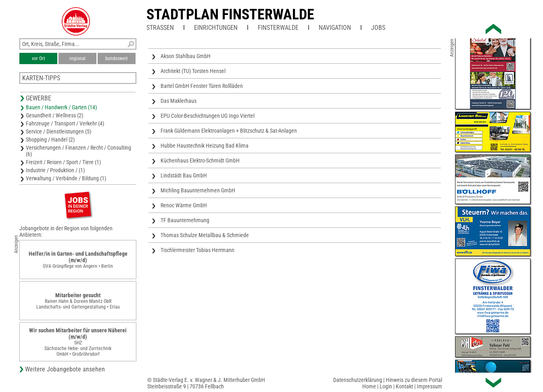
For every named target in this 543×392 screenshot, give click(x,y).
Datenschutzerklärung (358, 380)
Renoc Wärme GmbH (184, 205)
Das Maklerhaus (179, 101)
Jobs (378, 28)
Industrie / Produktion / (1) (55, 170)
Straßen (160, 28)
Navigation (335, 28)
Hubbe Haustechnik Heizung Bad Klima (205, 146)
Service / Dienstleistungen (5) (58, 131)
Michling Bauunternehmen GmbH (198, 190)
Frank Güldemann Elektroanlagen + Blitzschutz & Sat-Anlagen (229, 131)
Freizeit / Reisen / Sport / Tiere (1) (63, 162)
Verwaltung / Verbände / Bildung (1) (66, 178)
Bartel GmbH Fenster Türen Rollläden (202, 86)
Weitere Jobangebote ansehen (65, 369)
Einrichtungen (216, 28)
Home (369, 386)
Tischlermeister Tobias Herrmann (197, 250)
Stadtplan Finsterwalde (230, 15)
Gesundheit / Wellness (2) (54, 115)
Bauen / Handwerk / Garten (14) (61, 107)
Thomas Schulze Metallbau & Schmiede (205, 235)
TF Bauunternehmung (185, 220)
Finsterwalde (278, 28)
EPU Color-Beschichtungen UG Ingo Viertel (208, 116)
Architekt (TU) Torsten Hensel (193, 71)
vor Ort (39, 58)
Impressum (429, 386)
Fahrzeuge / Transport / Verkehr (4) (65, 123)
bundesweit (117, 58)
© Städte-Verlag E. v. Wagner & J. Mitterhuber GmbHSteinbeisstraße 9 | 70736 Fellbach (206, 383)
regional (77, 58)
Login (386, 386)
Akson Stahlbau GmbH (186, 56)
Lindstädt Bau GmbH (184, 175)
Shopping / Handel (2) (50, 140)
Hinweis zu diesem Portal (414, 380)
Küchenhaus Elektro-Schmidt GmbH (200, 161)
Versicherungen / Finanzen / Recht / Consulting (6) (78, 151)
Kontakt (404, 386)
